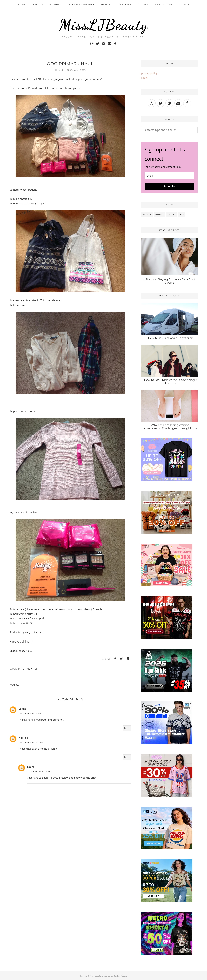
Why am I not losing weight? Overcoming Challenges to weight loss (171, 427)
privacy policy (149, 73)
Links (144, 78)
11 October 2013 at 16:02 (31, 713)
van (182, 215)
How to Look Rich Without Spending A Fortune (171, 382)
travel (172, 215)
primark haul (28, 669)
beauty (147, 215)
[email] (169, 176)
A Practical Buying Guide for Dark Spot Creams (169, 281)
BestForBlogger (120, 976)
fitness (160, 215)
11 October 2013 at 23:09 (31, 743)
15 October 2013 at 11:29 (39, 772)
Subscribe (169, 186)
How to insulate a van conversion (171, 338)
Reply (127, 728)
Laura (22, 709)
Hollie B (23, 738)
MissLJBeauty (104, 25)
